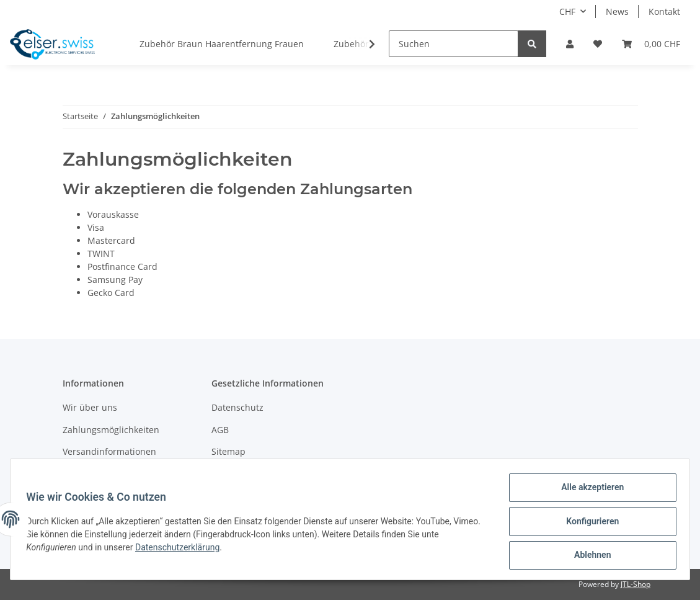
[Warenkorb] (651, 44)
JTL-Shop (636, 584)
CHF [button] (567, 11)
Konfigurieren (588, 524)
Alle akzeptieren (588, 491)
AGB (220, 430)
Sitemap (228, 451)
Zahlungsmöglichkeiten (111, 430)
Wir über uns (90, 407)
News (617, 11)
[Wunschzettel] (598, 44)
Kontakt (664, 11)
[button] (570, 44)
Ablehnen (588, 556)
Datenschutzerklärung (182, 550)
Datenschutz (237, 407)
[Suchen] (454, 44)
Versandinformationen (109, 451)
